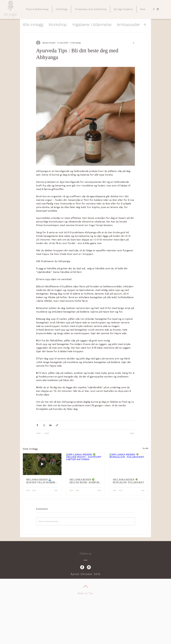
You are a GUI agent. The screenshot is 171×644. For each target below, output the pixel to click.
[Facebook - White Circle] (82, 567)
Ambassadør (128, 24)
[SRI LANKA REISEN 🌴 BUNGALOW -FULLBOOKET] (129, 464)
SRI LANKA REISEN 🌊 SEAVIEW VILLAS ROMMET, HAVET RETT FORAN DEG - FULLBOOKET (42, 481)
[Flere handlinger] (133, 43)
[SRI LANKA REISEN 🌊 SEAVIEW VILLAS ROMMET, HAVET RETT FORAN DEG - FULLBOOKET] (42, 464)
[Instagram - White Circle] (89, 567)
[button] (37, 9)
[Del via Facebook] (37, 425)
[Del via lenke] (57, 425)
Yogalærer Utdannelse (92, 24)
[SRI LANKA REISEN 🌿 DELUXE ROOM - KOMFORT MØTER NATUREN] (86, 464)
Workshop (58, 24)
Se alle (145, 448)
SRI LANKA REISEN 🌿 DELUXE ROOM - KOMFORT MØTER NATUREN (85, 481)
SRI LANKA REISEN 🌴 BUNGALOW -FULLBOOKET (128, 481)
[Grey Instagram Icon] (158, 9)
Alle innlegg (33, 24)
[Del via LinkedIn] (50, 425)
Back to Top (85, 593)
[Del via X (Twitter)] (44, 425)
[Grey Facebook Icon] (154, 9)
